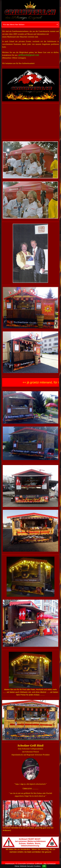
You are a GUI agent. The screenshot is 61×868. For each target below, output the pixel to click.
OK (44, 866)
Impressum (10, 864)
